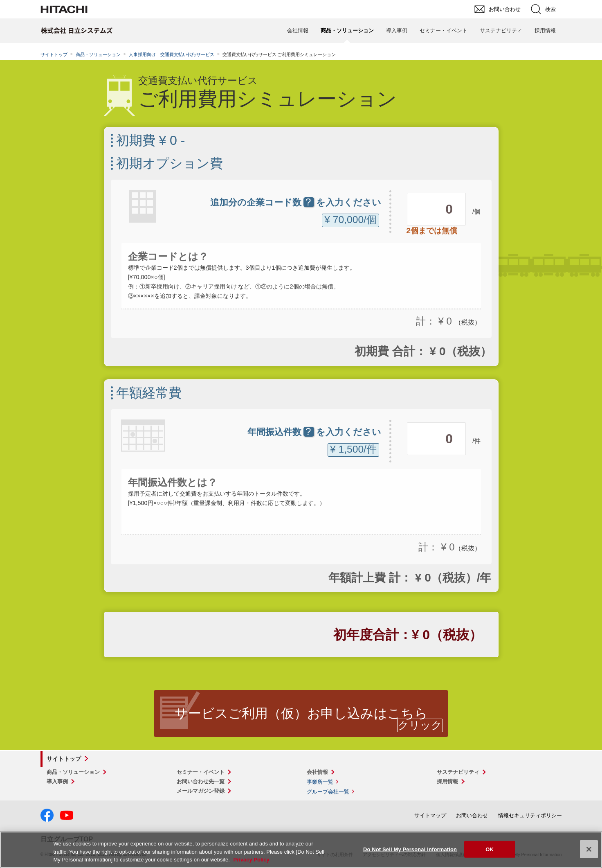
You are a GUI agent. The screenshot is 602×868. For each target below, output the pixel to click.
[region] (301, 850)
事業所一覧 (320, 782)
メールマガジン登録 (201, 791)
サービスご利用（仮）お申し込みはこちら (301, 713)
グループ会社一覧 (328, 792)
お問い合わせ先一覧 (201, 781)
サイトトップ (54, 54)
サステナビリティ (501, 30)
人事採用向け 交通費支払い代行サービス (172, 54)
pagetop (592, 731)
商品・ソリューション (98, 54)
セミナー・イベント (444, 30)
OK (490, 849)
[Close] (589, 849)
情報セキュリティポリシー (530, 815)
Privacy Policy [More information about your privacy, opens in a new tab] (251, 860)
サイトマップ (430, 815)
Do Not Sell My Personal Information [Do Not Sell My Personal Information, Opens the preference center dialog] (410, 849)
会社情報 (298, 30)
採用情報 (545, 30)
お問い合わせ (472, 815)
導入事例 (397, 30)
